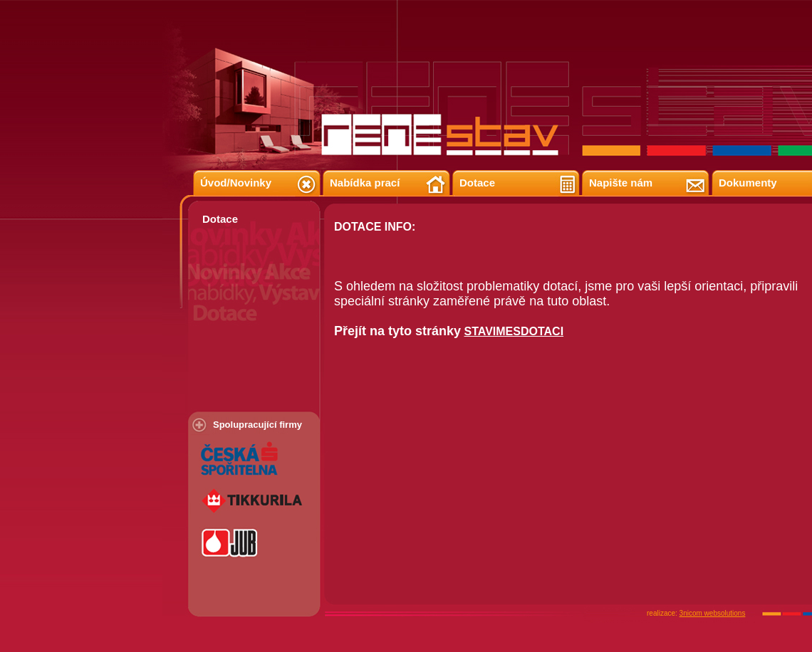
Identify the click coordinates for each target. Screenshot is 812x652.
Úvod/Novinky (236, 183)
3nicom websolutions (713, 613)
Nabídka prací (365, 183)
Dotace (477, 183)
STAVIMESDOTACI (514, 331)
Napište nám (621, 183)
